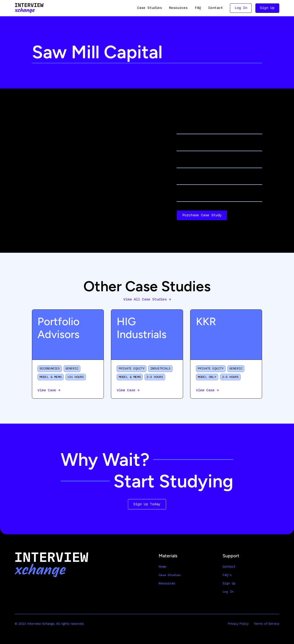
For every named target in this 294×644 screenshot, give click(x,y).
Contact (216, 8)
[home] (29, 8)
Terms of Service (267, 624)
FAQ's (227, 575)
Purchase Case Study (202, 215)
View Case (49, 390)
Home (162, 567)
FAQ (198, 8)
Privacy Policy (238, 624)
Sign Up (267, 8)
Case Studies (150, 8)
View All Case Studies (147, 299)
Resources (178, 8)
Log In (241, 8)
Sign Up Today (147, 504)
